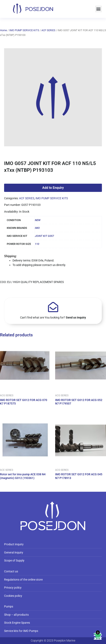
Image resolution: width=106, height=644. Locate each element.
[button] (99, 9)
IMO (37, 228)
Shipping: (10, 256)
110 (37, 244)
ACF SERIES (48, 30)
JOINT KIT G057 (44, 236)
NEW (38, 220)
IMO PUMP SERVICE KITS (24, 30)
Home (3, 30)
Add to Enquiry (53, 188)
